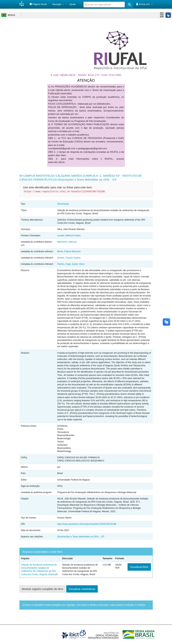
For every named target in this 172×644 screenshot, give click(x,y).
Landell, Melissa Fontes (69, 236)
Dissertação (63, 204)
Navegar (58, 4)
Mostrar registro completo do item (42, 589)
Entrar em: (144, 4)
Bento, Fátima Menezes (69, 251)
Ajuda (72, 4)
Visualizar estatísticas (82, 589)
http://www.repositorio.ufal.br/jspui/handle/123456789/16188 (87, 524)
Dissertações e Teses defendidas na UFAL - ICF (87, 180)
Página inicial (38, 4)
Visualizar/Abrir (139, 567)
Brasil (8, 15)
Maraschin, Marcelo (67, 242)
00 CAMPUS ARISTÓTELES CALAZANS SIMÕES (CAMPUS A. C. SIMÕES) (67, 176)
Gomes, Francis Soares (69, 258)
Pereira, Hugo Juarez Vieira (71, 264)
